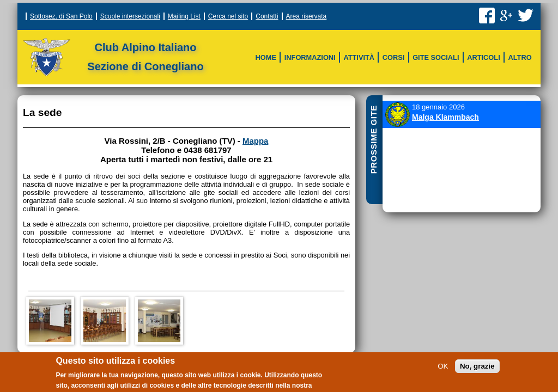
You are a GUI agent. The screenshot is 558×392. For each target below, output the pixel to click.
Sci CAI (258, 49)
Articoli (483, 57)
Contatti (267, 16)
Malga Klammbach (445, 117)
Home (266, 57)
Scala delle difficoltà (372, 50)
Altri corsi (297, 70)
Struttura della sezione (253, 49)
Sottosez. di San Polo (61, 16)
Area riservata (307, 16)
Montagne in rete (435, 70)
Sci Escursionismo (279, 70)
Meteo (415, 50)
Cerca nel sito (228, 16)
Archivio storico (362, 70)
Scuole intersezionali (130, 16)
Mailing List (184, 16)
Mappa (255, 141)
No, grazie (477, 369)
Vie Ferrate (297, 50)
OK (443, 369)
